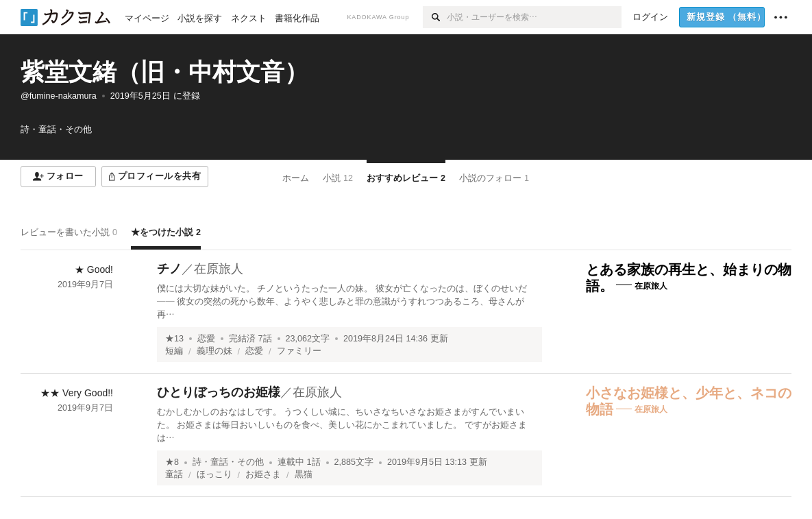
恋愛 (206, 339)
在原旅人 (219, 269)
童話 (174, 474)
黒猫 (304, 474)
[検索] (435, 17)
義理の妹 (214, 351)
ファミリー (299, 351)
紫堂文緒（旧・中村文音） (164, 72)
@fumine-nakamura (59, 96)
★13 (174, 339)
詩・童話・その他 (228, 462)
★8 (172, 462)
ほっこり (214, 474)
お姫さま (263, 474)
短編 (174, 351)
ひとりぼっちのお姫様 (219, 392)
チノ (169, 269)
